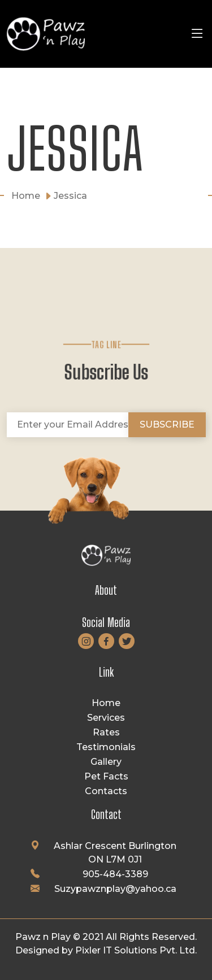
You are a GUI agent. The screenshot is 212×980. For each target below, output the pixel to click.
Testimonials (106, 747)
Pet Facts (106, 776)
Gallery (106, 762)
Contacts (106, 791)
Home (106, 703)
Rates (106, 732)
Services (106, 718)
